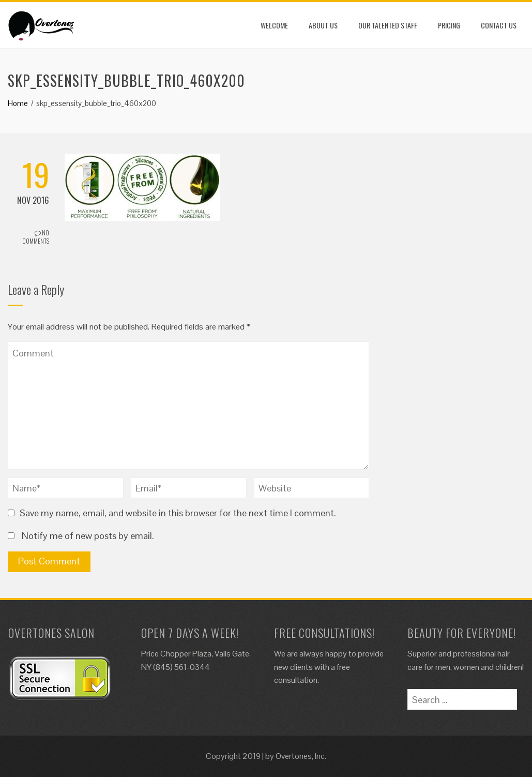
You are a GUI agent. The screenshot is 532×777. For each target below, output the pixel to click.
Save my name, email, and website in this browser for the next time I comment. (178, 513)
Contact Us (499, 25)
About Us (323, 25)
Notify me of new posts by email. (88, 536)
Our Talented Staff (388, 25)
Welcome (274, 25)
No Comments (36, 237)
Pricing (449, 25)
